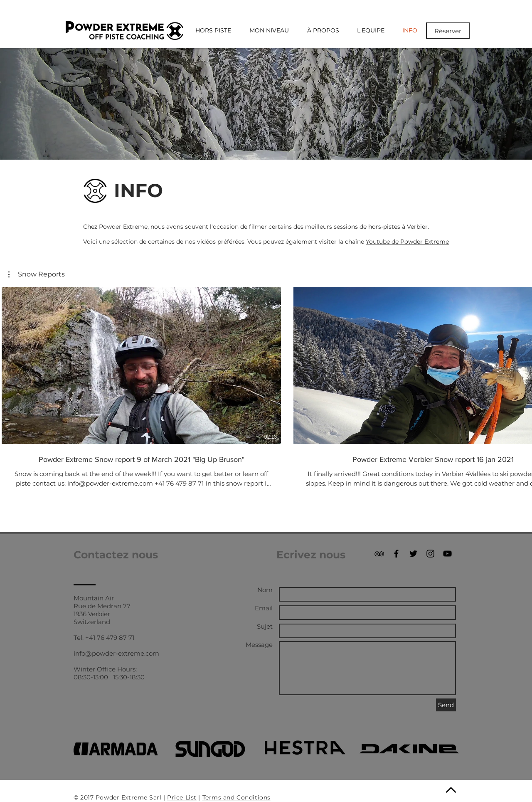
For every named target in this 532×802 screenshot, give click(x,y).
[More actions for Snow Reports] (37, 274)
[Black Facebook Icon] (396, 554)
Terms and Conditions (236, 797)
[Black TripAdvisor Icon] (379, 554)
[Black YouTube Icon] (447, 554)
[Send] (446, 705)
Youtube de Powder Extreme (407, 242)
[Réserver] (448, 31)
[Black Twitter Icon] (413, 554)
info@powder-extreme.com (116, 653)
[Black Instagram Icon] (430, 554)
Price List (182, 797)
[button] (37, 274)
